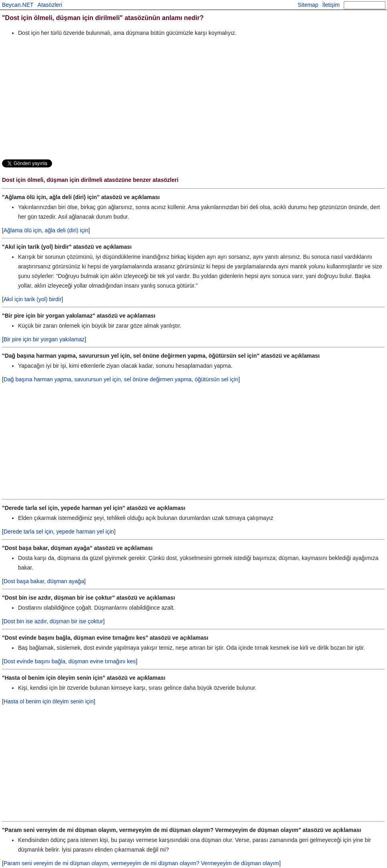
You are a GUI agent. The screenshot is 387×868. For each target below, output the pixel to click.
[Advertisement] (193, 98)
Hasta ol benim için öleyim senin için (49, 701)
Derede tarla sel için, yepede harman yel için (59, 532)
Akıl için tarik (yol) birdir (33, 299)
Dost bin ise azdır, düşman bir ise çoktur (53, 621)
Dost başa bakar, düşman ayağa (44, 581)
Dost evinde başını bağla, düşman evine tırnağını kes (70, 661)
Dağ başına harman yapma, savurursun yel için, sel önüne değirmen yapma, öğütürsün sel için (121, 379)
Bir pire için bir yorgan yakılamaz (44, 339)
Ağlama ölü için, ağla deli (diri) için (46, 230)
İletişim (331, 5)
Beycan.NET (18, 5)
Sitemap (308, 5)
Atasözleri (50, 5)
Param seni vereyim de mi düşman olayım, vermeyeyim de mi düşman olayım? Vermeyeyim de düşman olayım (141, 863)
